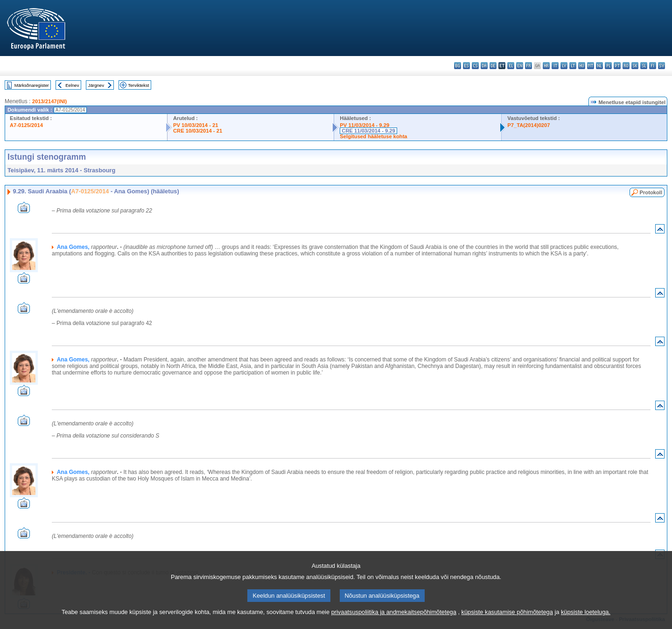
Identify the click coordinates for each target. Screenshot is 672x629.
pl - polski (608, 66)
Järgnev (96, 85)
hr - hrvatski (546, 66)
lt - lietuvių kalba (573, 66)
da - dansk (484, 66)
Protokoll (651, 192)
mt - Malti (591, 66)
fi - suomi (653, 66)
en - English (520, 66)
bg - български (458, 66)
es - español (466, 66)
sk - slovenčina (635, 66)
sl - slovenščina (644, 66)
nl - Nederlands (599, 66)
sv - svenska (661, 66)
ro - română (626, 66)
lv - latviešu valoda (564, 66)
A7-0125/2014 (26, 125)
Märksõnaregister (32, 85)
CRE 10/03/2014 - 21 (198, 131)
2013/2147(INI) (50, 101)
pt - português (617, 66)
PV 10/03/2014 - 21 (196, 125)
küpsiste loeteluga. (586, 623)
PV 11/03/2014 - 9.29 (364, 125)
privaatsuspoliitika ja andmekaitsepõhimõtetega (394, 623)
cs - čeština (475, 66)
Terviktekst (138, 85)
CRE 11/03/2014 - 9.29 (368, 131)
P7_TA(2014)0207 (528, 125)
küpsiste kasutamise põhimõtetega (507, 623)
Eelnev (72, 85)
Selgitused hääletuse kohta (373, 136)
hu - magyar (582, 66)
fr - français (528, 66)
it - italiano (555, 66)
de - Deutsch (493, 66)
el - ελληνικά (511, 66)
